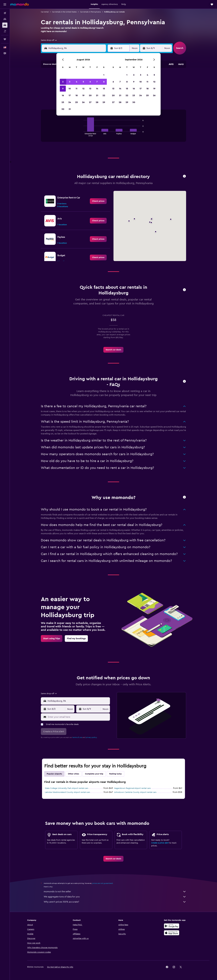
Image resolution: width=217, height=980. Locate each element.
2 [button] (63, 82)
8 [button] (104, 82)
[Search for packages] (5, 31)
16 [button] (63, 95)
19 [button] (83, 95)
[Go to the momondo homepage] (20, 4)
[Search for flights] (5, 13)
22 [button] (104, 95)
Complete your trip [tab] (94, 774)
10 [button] (70, 89)
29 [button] (104, 102)
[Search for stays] (5, 19)
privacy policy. (91, 737)
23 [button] (63, 102)
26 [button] (83, 102)
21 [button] (97, 95)
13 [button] (90, 89)
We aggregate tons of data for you (115, 897)
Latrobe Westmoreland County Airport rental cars (67, 792)
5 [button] (83, 82)
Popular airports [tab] (54, 774)
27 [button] (90, 102)
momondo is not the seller (115, 892)
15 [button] (104, 89)
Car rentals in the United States (64, 12)
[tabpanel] (113, 129)
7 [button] (97, 82)
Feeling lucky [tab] (115, 774)
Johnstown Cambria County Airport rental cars (135, 792)
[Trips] (5, 39)
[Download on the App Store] (172, 933)
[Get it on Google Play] (172, 926)
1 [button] (104, 75)
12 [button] (83, 89)
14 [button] (97, 89)
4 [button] (77, 82)
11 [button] (76, 89)
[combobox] (49, 40)
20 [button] (90, 95)
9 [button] (63, 89)
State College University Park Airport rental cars (66, 788)
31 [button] (70, 109)
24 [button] (70, 102)
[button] (5, 4)
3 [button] (70, 82)
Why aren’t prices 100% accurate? (115, 902)
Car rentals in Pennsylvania (90, 12)
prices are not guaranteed (103, 883)
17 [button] (70, 95)
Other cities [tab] (73, 774)
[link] (98, 201)
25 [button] (76, 102)
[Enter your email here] (78, 717)
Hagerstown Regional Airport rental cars (132, 788)
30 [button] (63, 109)
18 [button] (77, 95)
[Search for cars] (5, 25)
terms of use (77, 737)
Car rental (45, 12)
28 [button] (97, 102)
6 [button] (90, 82)
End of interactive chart (82, 134)
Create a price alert (160, 843)
